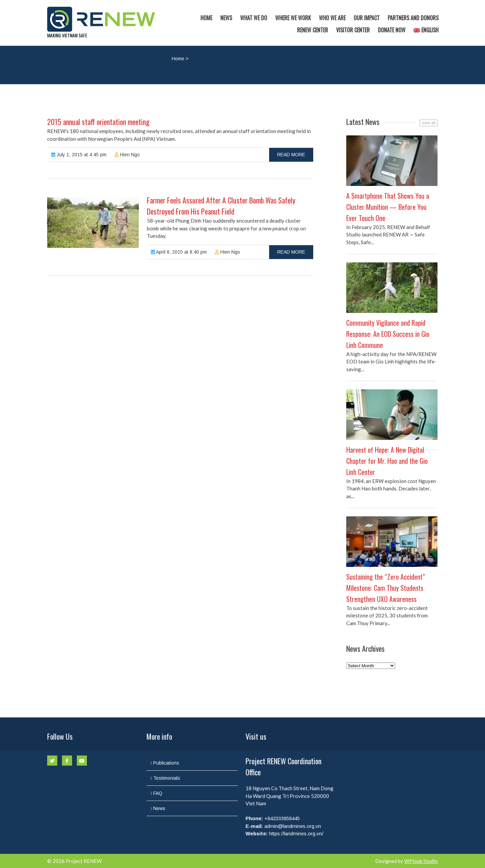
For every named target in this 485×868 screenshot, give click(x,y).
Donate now (392, 30)
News (226, 18)
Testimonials (167, 778)
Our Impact (367, 18)
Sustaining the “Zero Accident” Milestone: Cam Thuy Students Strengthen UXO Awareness (386, 588)
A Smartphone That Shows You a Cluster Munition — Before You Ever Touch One (388, 207)
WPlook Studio (421, 861)
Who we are (332, 18)
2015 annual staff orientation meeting (98, 122)
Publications (166, 763)
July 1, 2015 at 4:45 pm (79, 155)
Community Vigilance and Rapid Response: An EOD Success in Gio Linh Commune (388, 334)
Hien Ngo (127, 155)
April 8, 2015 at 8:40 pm (179, 252)
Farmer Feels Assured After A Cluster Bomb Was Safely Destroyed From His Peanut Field (221, 206)
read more (291, 155)
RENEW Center (313, 30)
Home (206, 18)
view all (429, 123)
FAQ (158, 793)
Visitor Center (353, 30)
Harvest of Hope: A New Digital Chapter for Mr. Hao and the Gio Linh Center (387, 461)
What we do (254, 18)
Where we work (293, 18)
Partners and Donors (413, 18)
